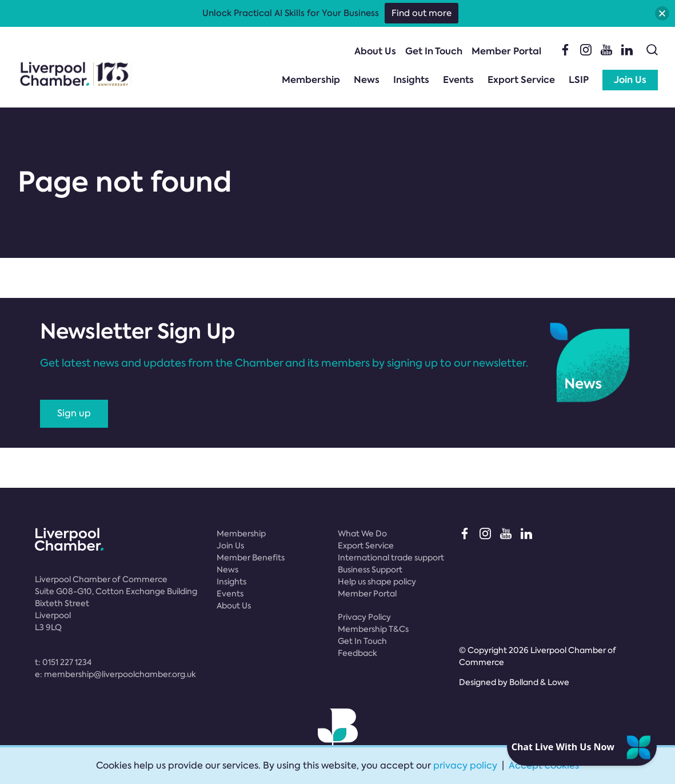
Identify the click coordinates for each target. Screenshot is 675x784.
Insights (411, 80)
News (367, 80)
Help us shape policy (377, 582)
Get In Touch (434, 51)
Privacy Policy (364, 617)
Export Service (521, 80)
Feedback (358, 653)
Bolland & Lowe (539, 682)
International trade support (391, 558)
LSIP (579, 80)
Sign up (74, 413)
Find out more (422, 13)
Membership (311, 80)
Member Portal (506, 51)
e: (115, 674)
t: (63, 662)
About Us (375, 51)
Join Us (630, 80)
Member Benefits (251, 558)
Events (458, 80)
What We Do (362, 534)
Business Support (370, 570)
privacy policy (465, 765)
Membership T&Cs (373, 629)
